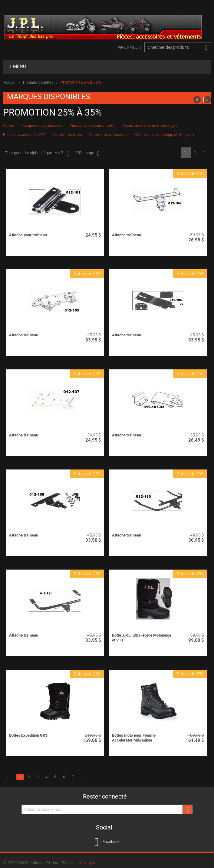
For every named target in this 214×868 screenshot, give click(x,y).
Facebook (107, 842)
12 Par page (87, 153)
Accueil (10, 82)
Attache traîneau (127, 235)
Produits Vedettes (38, 82)
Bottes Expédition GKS (28, 735)
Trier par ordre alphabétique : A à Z (37, 153)
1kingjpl (88, 863)
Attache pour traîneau (28, 235)
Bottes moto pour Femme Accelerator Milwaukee (134, 738)
